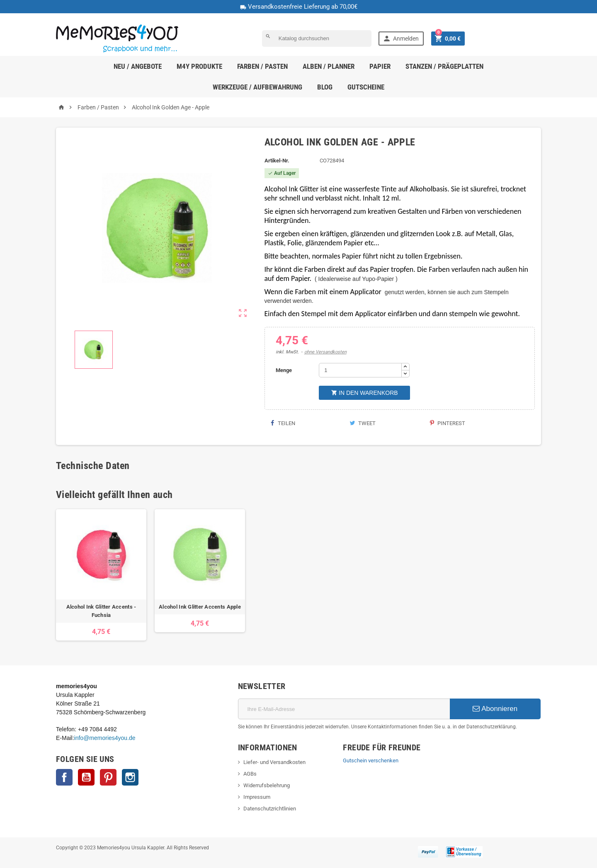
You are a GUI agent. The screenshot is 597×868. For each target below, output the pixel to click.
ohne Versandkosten (325, 352)
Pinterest (448, 423)
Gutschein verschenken (371, 760)
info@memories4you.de (105, 738)
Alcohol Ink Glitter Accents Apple (200, 607)
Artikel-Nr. (277, 161)
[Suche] (317, 39)
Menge (284, 370)
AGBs (250, 774)
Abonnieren (495, 709)
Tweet (363, 423)
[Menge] (360, 370)
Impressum (257, 797)
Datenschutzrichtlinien (270, 809)
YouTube (86, 777)
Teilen (283, 423)
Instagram (130, 777)
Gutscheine (366, 87)
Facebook (64, 777)
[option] (101, 575)
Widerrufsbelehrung (267, 785)
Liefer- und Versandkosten (274, 762)
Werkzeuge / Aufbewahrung (257, 87)
